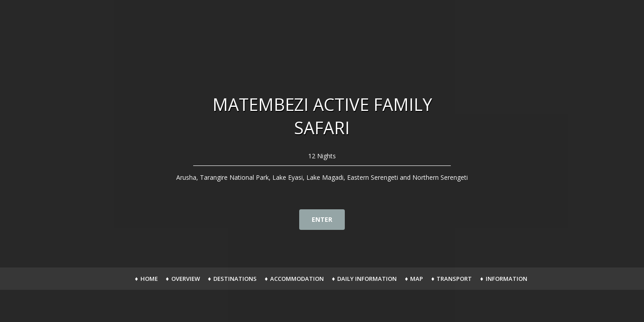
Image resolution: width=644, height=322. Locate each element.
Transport (454, 279)
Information (506, 279)
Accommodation (297, 279)
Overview (186, 279)
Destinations (235, 279)
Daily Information (367, 279)
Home (149, 279)
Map (417, 279)
